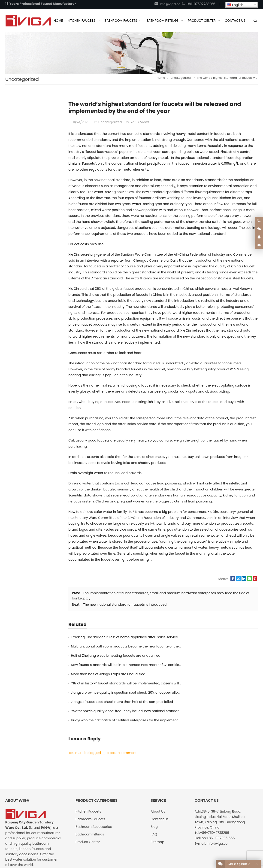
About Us (199, 844)
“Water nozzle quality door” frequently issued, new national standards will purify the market (144, 674)
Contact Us (218, 844)
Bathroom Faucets (90, 773)
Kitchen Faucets (88, 765)
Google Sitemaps (244, 844)
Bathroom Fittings (90, 788)
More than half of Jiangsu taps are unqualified (108, 656)
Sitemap (157, 796)
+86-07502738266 (198, 4)
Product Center (88, 796)
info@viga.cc (167, 4)
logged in (97, 707)
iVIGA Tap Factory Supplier (55, 844)
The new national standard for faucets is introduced (125, 605)
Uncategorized (22, 79)
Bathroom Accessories (94, 780)
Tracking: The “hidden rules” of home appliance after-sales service (124, 637)
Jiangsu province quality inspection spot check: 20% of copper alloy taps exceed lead (140, 665)
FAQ (154, 788)
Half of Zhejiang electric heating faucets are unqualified (116, 646)
